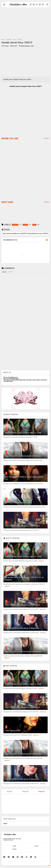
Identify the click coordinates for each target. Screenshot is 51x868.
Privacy (14, 849)
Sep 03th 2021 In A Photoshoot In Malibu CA (23, 456)
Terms (37, 846)
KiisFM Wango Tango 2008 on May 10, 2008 (23, 433)
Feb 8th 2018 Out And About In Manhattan (22, 628)
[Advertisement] (26, 23)
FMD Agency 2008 (13, 731)
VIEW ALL (47, 138)
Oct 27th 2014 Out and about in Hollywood (22, 526)
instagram (9, 40)
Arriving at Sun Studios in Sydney (19, 503)
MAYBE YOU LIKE (10, 139)
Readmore (41, 561)
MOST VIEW (7, 202)
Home (3, 40)
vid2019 (20, 40)
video (14, 40)
